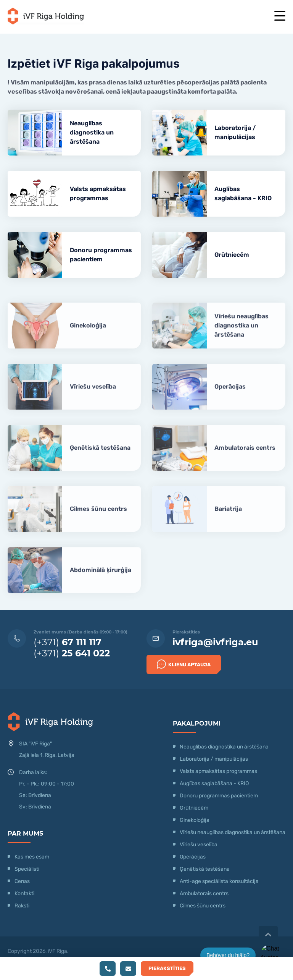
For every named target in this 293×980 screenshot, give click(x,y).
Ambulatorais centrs (245, 458)
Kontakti (24, 893)
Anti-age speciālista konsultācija (219, 881)
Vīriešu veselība (93, 396)
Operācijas (230, 396)
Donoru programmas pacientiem (101, 255)
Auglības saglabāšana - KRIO (243, 194)
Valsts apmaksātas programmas (98, 194)
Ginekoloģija (88, 335)
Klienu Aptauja (184, 664)
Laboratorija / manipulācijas (235, 132)
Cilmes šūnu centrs (98, 519)
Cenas (22, 881)
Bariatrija (228, 519)
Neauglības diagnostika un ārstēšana (92, 132)
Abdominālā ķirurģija (101, 580)
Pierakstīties (167, 968)
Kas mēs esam (32, 857)
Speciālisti (27, 869)
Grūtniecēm (232, 255)
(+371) (68, 642)
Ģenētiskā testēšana (100, 458)
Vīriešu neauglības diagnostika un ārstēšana (241, 335)
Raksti (22, 906)
